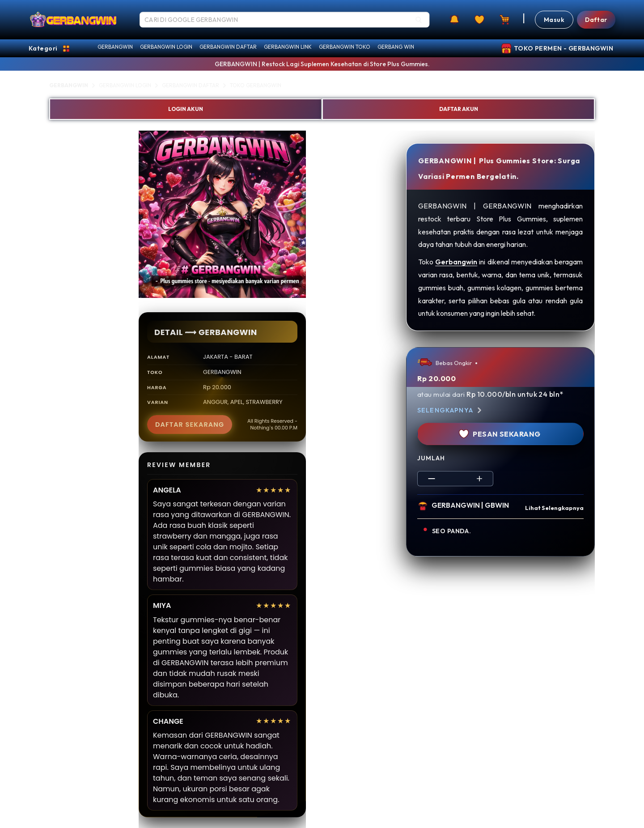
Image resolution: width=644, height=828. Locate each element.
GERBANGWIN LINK (288, 47)
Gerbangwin (456, 262)
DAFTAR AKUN (459, 109)
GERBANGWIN (115, 47)
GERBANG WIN (396, 47)
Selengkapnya (451, 410)
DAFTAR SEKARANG (190, 425)
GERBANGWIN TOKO (345, 47)
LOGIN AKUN (186, 109)
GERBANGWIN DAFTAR (228, 47)
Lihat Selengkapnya (554, 508)
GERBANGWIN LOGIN (166, 47)
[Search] (419, 20)
